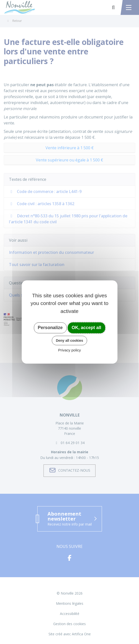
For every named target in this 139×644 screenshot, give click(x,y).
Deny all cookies (70, 341)
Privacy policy (70, 350)
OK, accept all (86, 328)
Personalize (50, 328)
